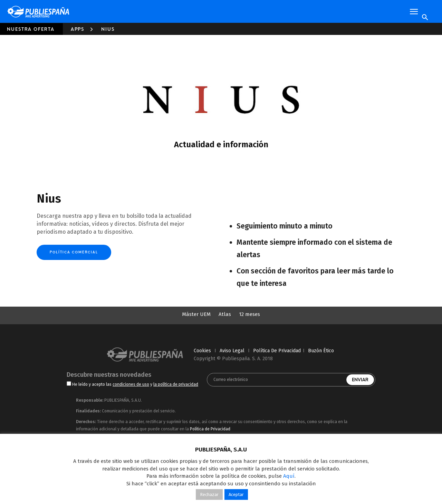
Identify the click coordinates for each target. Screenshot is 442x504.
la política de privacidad (176, 384)
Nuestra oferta (31, 29)
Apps (78, 29)
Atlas (225, 314)
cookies (202, 351)
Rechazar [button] (209, 494)
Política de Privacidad (210, 429)
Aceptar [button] (236, 494)
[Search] (425, 18)
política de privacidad (277, 351)
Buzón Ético (321, 351)
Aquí (289, 476)
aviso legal (232, 351)
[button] (414, 12)
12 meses (249, 314)
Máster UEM (196, 314)
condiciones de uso (131, 384)
